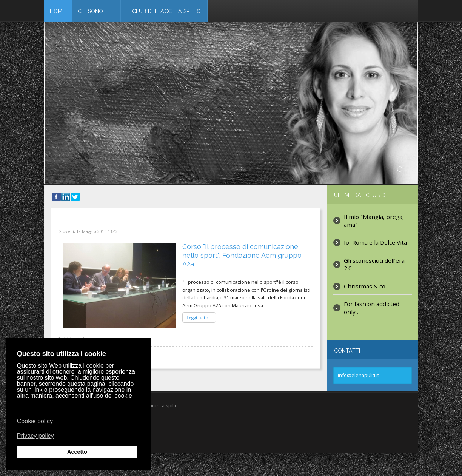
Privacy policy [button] (35, 435)
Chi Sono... (92, 11)
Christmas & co (365, 286)
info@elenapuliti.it (358, 375)
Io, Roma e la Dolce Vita (375, 242)
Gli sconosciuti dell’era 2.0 (374, 264)
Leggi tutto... (199, 318)
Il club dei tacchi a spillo (164, 11)
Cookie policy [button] (35, 421)
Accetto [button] (77, 452)
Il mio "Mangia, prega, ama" (374, 220)
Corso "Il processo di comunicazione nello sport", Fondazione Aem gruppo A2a (242, 256)
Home (58, 11)
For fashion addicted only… (372, 307)
